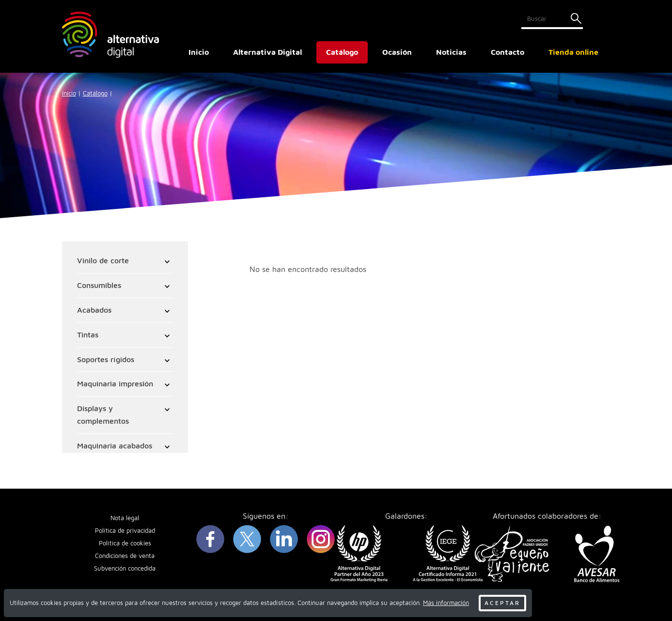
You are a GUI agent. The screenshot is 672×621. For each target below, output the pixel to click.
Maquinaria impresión (116, 384)
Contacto (508, 52)
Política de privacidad (125, 532)
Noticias (451, 52)
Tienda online (573, 52)
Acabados (95, 310)
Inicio (199, 52)
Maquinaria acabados (115, 446)
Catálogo (95, 93)
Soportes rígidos (106, 360)
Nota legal (125, 519)
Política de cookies (125, 544)
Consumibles (100, 286)
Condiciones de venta (125, 557)
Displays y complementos (103, 415)
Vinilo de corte (103, 261)
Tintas (88, 335)
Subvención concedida (125, 569)
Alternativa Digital (267, 52)
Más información (446, 603)
